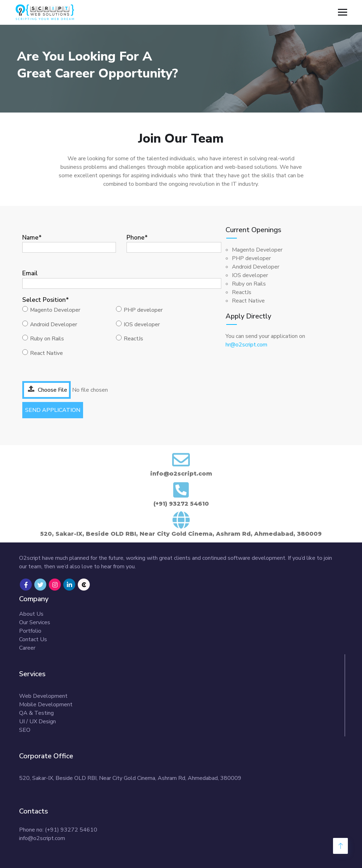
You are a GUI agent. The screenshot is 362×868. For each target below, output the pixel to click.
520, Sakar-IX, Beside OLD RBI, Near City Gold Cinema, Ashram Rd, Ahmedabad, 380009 (130, 778)
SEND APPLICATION (53, 410)
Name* (69, 242)
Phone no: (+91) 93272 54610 (58, 830)
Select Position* (46, 300)
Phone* (174, 242)
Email (122, 278)
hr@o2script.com (246, 345)
